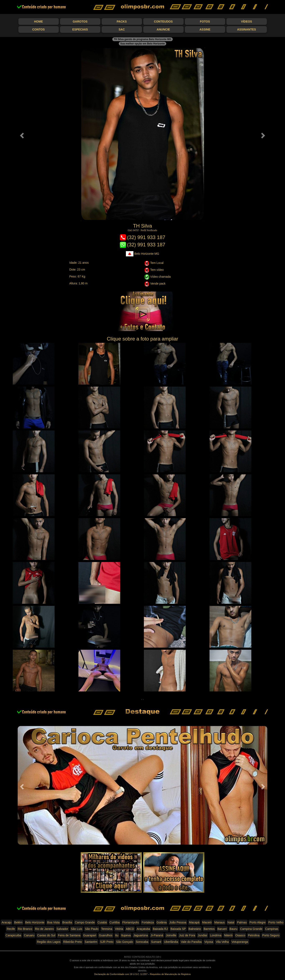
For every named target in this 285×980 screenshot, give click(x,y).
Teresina (107, 929)
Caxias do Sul (46, 935)
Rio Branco (25, 929)
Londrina (216, 935)
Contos (38, 29)
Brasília (67, 922)
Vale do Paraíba (191, 942)
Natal (231, 922)
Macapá (194, 922)
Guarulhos (106, 935)
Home (38, 22)
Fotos (205, 22)
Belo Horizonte (35, 922)
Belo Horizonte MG (142, 254)
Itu (117, 935)
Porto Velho (276, 922)
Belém (18, 922)
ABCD (130, 929)
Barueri (222, 929)
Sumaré (156, 942)
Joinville (171, 935)
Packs (122, 22)
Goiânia (162, 922)
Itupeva (126, 935)
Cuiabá (102, 922)
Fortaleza (148, 922)
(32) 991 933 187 (143, 237)
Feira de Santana (69, 935)
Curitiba (115, 922)
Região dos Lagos (49, 942)
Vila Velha (222, 942)
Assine (205, 29)
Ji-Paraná (157, 935)
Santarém (91, 942)
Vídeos (247, 22)
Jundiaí (203, 935)
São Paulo (92, 929)
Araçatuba (143, 929)
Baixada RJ (160, 929)
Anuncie (163, 29)
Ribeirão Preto (73, 942)
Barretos (209, 929)
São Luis (77, 929)
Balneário (195, 929)
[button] (21, 134)
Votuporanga (240, 942)
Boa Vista (53, 922)
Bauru (233, 929)
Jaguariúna (141, 935)
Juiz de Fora (187, 935)
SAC (122, 29)
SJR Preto (107, 942)
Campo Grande (85, 922)
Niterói (228, 935)
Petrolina (254, 935)
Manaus (220, 922)
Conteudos (163, 22)
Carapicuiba (13, 935)
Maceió (207, 922)
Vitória (119, 929)
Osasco (240, 935)
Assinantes (247, 29)
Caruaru (29, 935)
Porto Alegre (258, 922)
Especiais (80, 29)
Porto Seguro (271, 935)
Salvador (62, 929)
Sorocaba (142, 942)
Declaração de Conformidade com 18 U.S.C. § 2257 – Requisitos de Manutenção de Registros (143, 974)
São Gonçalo (125, 942)
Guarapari (90, 935)
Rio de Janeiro (44, 929)
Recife (11, 929)
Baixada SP (178, 929)
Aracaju (6, 922)
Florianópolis (131, 922)
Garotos (80, 22)
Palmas (242, 922)
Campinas (272, 929)
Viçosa (209, 942)
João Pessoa (178, 922)
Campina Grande (251, 929)
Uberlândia (171, 942)
